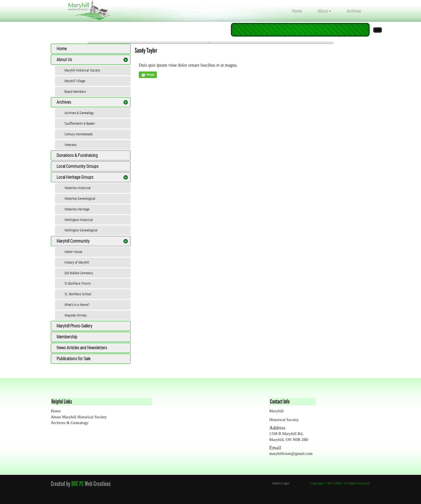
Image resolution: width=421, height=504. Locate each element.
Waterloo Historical (78, 188)
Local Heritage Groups (75, 177)
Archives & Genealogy (79, 113)
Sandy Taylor (146, 50)
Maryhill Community (73, 241)
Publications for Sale (73, 359)
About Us (64, 59)
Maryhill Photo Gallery (74, 326)
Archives (354, 11)
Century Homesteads (79, 134)
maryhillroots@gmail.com (291, 454)
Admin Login (280, 483)
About (324, 11)
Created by (61, 484)
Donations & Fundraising (77, 155)
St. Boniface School (78, 294)
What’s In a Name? (77, 305)
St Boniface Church (78, 283)
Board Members (75, 91)
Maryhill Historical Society (82, 70)
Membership (67, 337)
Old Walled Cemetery (79, 273)
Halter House (73, 252)
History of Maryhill (77, 262)
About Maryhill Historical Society (79, 417)
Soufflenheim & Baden (80, 123)
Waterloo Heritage (77, 209)
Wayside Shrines (76, 315)
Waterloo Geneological (80, 198)
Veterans (70, 145)
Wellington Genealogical (81, 230)
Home (297, 11)
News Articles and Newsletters (82, 348)
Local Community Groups (78, 166)
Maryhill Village (75, 81)
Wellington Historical (79, 220)
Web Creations (99, 484)
